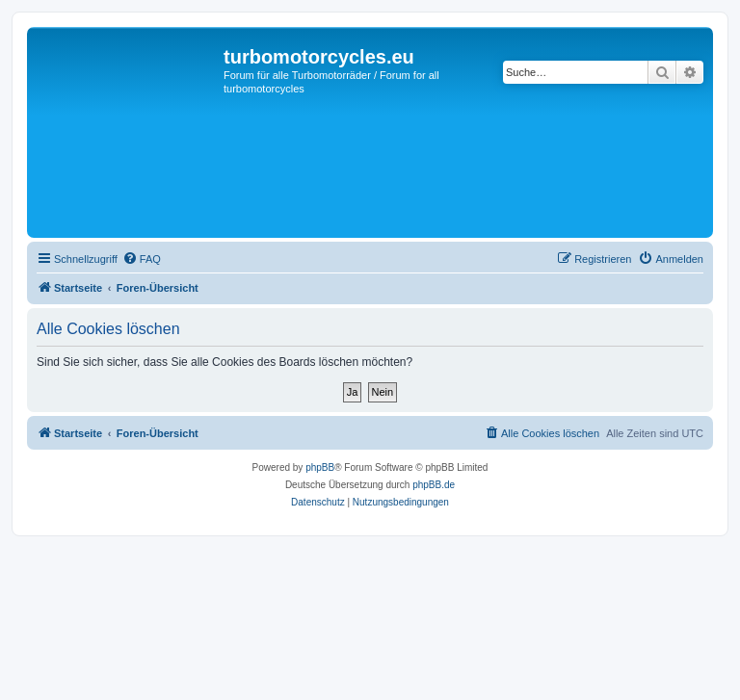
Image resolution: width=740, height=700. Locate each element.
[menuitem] (142, 259)
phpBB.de (434, 485)
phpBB (320, 467)
